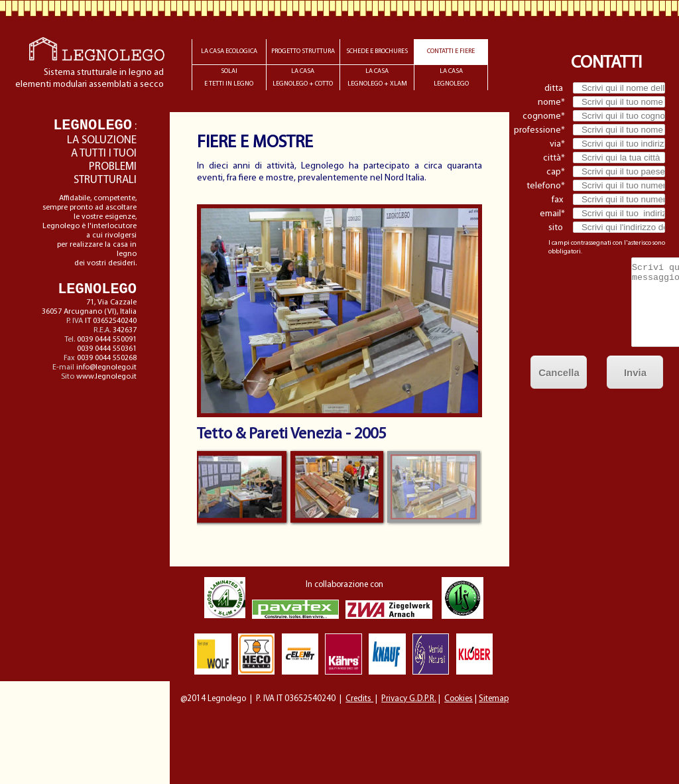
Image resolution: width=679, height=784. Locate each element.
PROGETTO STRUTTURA (303, 51)
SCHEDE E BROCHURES (377, 51)
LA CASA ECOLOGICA (229, 51)
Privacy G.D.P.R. (409, 699)
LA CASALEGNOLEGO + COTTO (303, 78)
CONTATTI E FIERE (451, 51)
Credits (359, 699)
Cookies (459, 699)
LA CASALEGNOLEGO (451, 78)
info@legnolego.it (106, 367)
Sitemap (494, 699)
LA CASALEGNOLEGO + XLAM (377, 78)
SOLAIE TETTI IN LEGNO (229, 78)
